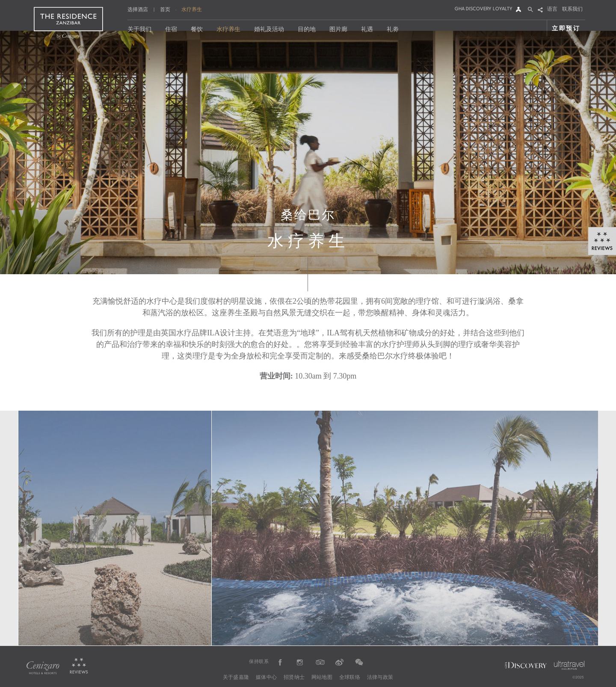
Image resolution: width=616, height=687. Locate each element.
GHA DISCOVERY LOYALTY (484, 9)
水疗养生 (192, 9)
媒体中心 (266, 678)
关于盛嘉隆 (236, 678)
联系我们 (572, 10)
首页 (165, 9)
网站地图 (322, 678)
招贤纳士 (294, 678)
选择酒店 (138, 10)
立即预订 (566, 28)
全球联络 (350, 678)
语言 (552, 10)
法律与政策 (380, 678)
